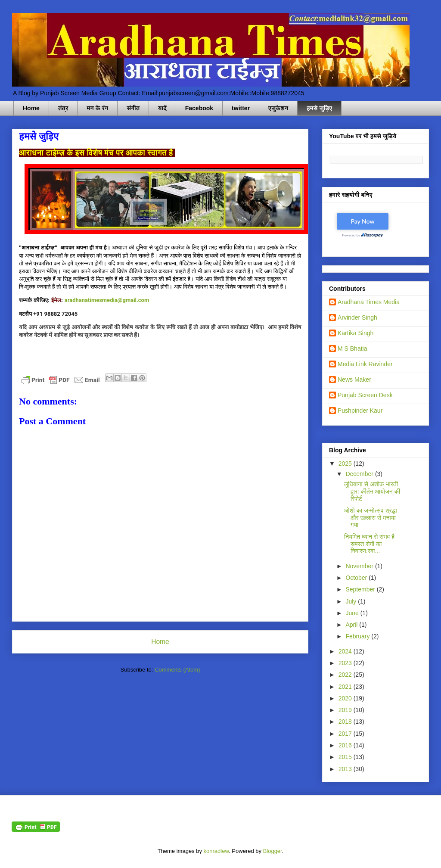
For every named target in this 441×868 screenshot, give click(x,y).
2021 (346, 687)
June (353, 613)
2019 (346, 710)
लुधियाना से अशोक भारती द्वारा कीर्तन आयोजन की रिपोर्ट (372, 492)
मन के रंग (97, 108)
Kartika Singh (356, 333)
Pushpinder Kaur (360, 411)
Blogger (273, 851)
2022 (346, 675)
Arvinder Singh (357, 317)
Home (31, 108)
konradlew (216, 851)
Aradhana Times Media (369, 302)
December (360, 474)
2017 (346, 734)
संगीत (133, 108)
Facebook (199, 108)
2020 (346, 698)
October (357, 578)
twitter (241, 108)
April (352, 625)
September (361, 589)
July (352, 601)
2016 (346, 745)
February (358, 636)
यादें (162, 108)
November (360, 566)
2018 (346, 722)
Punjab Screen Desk (365, 395)
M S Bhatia (352, 348)
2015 (346, 757)
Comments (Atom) (177, 670)
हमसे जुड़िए (319, 108)
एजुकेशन (278, 108)
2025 (346, 464)
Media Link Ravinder (365, 364)
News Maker (354, 380)
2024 (346, 651)
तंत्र (63, 108)
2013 (346, 769)
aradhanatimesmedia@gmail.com (107, 300)
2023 (346, 663)
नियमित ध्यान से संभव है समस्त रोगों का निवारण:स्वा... (369, 544)
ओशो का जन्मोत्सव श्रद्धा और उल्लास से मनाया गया (371, 518)
